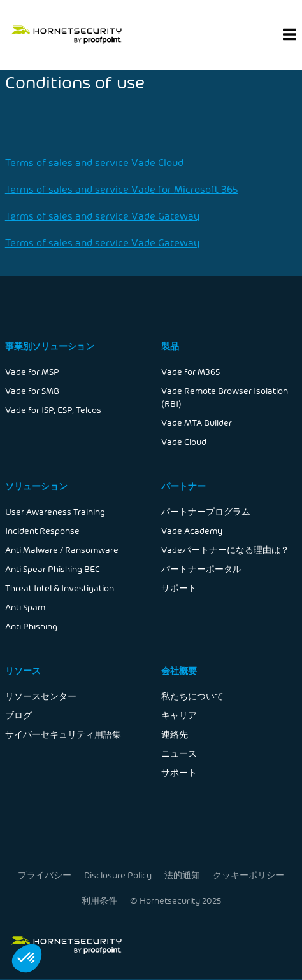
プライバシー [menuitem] (45, 875)
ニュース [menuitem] (179, 753)
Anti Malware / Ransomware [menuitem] (62, 549)
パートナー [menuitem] (183, 486)
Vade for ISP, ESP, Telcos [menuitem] (53, 409)
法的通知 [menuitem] (182, 875)
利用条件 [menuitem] (99, 899)
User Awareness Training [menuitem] (55, 511)
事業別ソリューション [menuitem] (50, 346)
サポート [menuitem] (179, 588)
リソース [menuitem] (23, 670)
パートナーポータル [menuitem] (201, 569)
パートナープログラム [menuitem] (206, 511)
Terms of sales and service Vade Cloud (94, 162)
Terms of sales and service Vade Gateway (102, 215)
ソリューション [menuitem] (36, 486)
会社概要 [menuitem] (179, 670)
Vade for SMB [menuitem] (32, 390)
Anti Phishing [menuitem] (31, 626)
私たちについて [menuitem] (192, 696)
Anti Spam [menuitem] (25, 607)
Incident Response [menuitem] (42, 530)
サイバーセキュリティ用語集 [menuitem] (63, 734)
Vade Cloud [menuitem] (184, 441)
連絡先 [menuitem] (175, 734)
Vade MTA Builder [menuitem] (197, 422)
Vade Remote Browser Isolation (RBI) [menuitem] (225, 397)
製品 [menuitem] (170, 346)
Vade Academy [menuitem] (192, 530)
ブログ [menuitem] (18, 715)
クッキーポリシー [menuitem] (248, 875)
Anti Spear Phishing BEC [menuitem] (53, 569)
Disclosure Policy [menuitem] (118, 875)
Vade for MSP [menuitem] (32, 371)
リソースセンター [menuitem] (41, 696)
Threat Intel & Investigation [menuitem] (60, 588)
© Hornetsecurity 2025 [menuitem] (175, 899)
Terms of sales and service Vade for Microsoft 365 (122, 189)
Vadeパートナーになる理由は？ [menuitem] (225, 549)
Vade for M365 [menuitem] (191, 371)
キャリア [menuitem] (179, 715)
